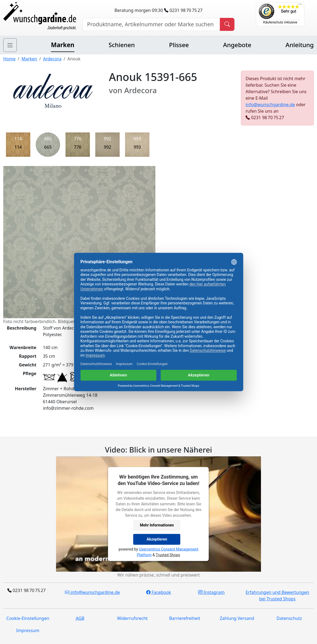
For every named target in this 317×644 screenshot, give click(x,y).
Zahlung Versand (237, 618)
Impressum (28, 630)
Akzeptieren (157, 539)
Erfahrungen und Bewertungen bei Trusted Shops (277, 596)
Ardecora (52, 59)
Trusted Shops (168, 555)
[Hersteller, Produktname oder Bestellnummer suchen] (151, 24)
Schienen (122, 45)
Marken (63, 45)
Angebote (237, 45)
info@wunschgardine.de (270, 105)
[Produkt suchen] (227, 24)
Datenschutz (289, 618)
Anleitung (300, 45)
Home (9, 59)
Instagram (211, 592)
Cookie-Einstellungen (28, 618)
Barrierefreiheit (185, 618)
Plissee (179, 45)
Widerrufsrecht (133, 618)
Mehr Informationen (157, 525)
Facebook (159, 592)
